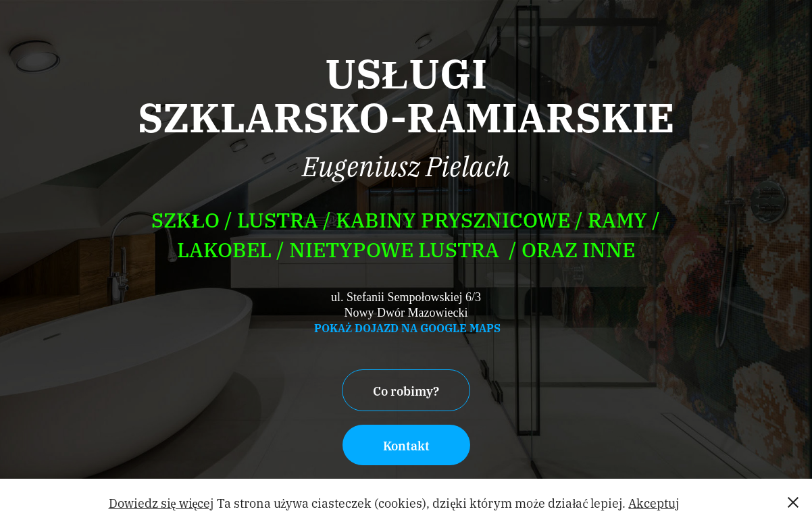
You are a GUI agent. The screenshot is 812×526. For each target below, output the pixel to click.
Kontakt (406, 445)
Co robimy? (406, 390)
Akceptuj (654, 502)
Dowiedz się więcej (161, 502)
